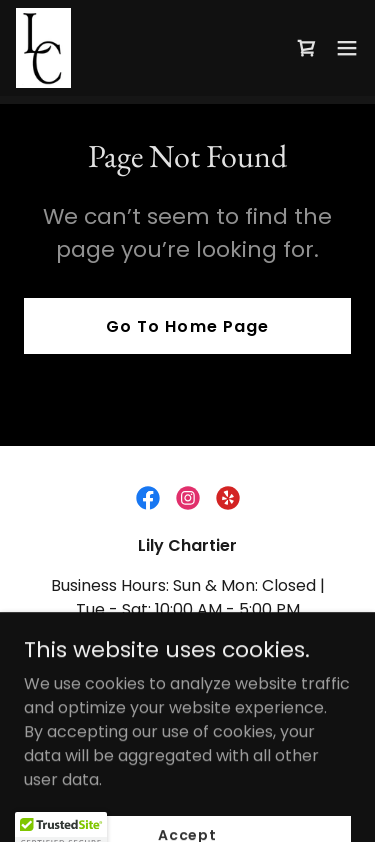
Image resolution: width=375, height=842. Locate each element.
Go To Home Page (187, 326)
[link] (43, 48)
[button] (347, 48)
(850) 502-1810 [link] (183, 649)
